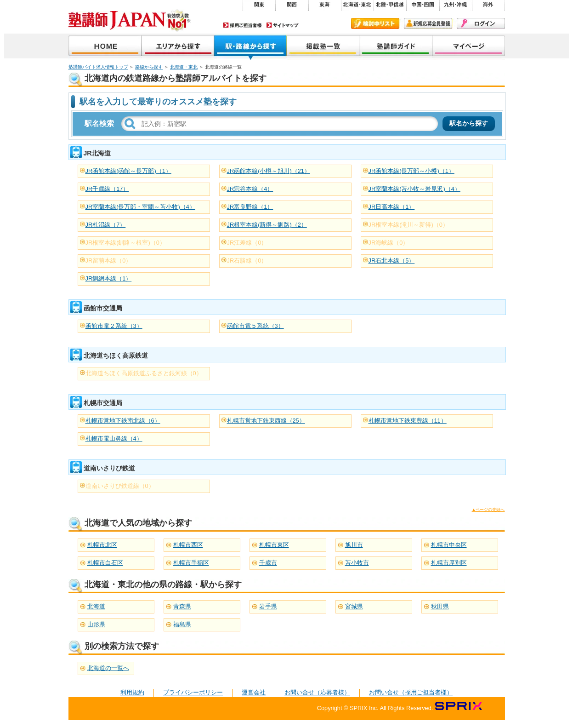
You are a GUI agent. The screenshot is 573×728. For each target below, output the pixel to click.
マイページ (469, 47)
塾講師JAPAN (105, 47)
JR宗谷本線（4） (250, 189)
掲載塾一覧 (323, 47)
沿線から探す (250, 47)
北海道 (96, 606)
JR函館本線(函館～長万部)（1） (128, 171)
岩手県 (268, 606)
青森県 (182, 606)
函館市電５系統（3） (255, 326)
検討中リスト (375, 23)
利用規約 (132, 692)
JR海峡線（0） (389, 243)
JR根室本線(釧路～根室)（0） (125, 243)
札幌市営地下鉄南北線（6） (123, 421)
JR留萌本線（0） (109, 261)
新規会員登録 (428, 23)
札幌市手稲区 (191, 563)
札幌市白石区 (105, 563)
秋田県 (440, 606)
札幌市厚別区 (449, 563)
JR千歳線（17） (107, 189)
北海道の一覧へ (108, 668)
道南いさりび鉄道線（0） (120, 486)
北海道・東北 (184, 67)
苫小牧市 (357, 563)
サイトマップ (283, 25)
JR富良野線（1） (250, 207)
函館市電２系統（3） (114, 326)
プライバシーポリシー (193, 692)
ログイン (481, 23)
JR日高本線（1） (392, 207)
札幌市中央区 (449, 545)
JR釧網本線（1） (109, 278)
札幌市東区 (274, 545)
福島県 (182, 624)
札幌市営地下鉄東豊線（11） (408, 421)
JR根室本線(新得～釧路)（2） (267, 225)
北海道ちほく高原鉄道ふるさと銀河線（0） (144, 373)
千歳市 (268, 563)
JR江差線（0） (247, 243)
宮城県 (354, 606)
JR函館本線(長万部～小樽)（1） (411, 171)
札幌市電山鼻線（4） (114, 439)
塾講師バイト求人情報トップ (98, 67)
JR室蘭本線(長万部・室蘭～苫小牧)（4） (140, 207)
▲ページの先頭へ (488, 510)
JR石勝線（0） (247, 261)
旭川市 (354, 545)
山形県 (96, 624)
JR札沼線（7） (106, 225)
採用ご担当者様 (243, 25)
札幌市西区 (188, 545)
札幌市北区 (102, 545)
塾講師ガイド (396, 47)
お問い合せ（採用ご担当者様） (411, 692)
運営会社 (254, 692)
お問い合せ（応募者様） (317, 692)
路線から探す (149, 67)
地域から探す (178, 47)
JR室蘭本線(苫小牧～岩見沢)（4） (414, 189)
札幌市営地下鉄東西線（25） (266, 421)
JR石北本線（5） (392, 261)
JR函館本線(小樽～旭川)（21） (269, 171)
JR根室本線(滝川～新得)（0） (408, 225)
